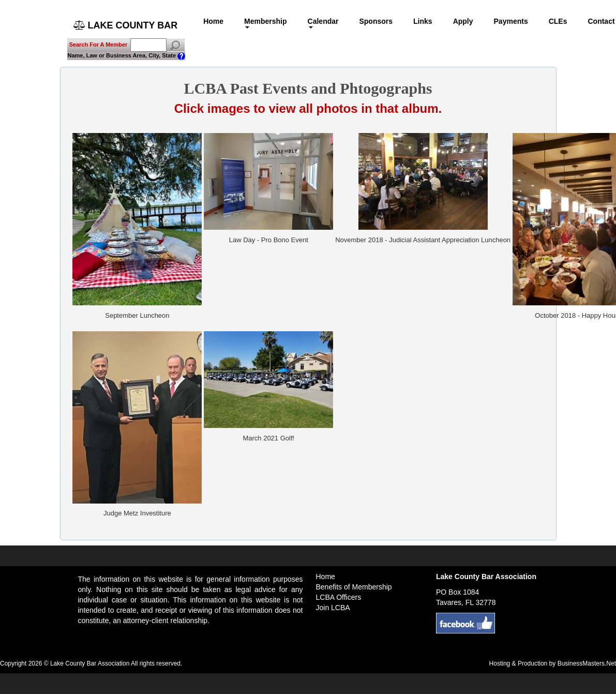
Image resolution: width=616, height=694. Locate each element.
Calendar (323, 23)
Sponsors (376, 21)
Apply (463, 21)
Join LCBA (333, 608)
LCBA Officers (339, 597)
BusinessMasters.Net (587, 663)
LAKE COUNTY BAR (126, 25)
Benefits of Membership (354, 587)
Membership (265, 23)
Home (213, 21)
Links (423, 21)
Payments (511, 21)
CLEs (558, 21)
